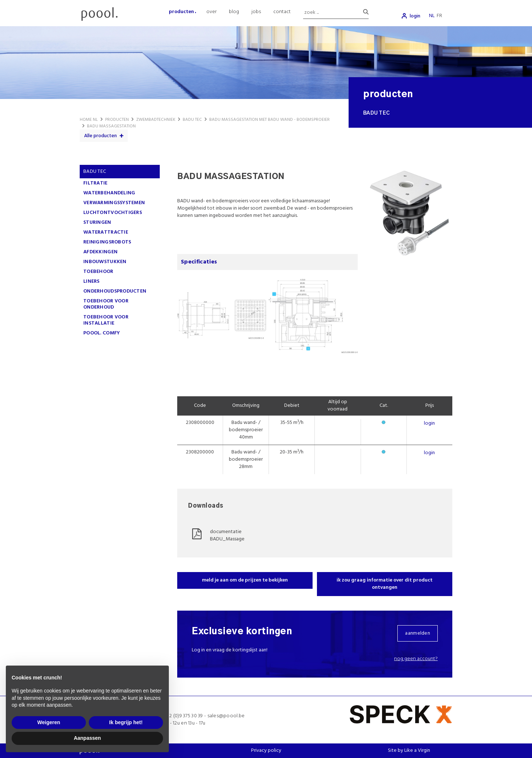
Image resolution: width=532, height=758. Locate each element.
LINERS (92, 281)
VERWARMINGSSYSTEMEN (114, 203)
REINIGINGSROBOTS (107, 242)
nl (432, 16)
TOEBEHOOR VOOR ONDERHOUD (106, 304)
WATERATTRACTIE (106, 232)
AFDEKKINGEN (100, 252)
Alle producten (100, 136)
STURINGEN (97, 223)
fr (439, 16)
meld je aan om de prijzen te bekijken (245, 580)
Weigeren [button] (49, 722)
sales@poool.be (226, 716)
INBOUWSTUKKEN (105, 262)
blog (234, 12)
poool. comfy (102, 333)
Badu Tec (95, 172)
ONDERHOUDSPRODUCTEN (115, 291)
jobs (256, 12)
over (211, 12)
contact (282, 12)
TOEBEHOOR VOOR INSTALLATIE (106, 320)
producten (181, 12)
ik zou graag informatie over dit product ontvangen (385, 584)
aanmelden (418, 633)
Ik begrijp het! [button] (126, 722)
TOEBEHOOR (98, 272)
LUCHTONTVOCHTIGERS (113, 213)
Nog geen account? (416, 659)
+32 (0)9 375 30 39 (184, 716)
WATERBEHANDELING (109, 193)
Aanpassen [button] (88, 738)
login (415, 16)
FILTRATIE (96, 183)
